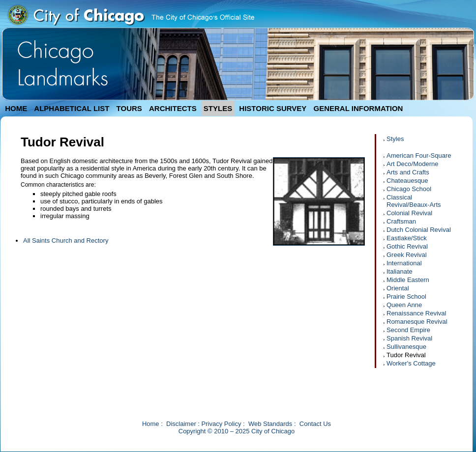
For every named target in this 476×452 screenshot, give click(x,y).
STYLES (218, 108)
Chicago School (409, 189)
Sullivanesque (406, 347)
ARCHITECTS (173, 108)
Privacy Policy (222, 424)
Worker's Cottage (411, 363)
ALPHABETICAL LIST (72, 108)
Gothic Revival (407, 246)
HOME (16, 108)
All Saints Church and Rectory (66, 240)
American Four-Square (419, 155)
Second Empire (408, 330)
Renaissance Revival (416, 313)
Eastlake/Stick (407, 238)
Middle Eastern (408, 280)
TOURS (129, 108)
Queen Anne (404, 305)
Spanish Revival (409, 338)
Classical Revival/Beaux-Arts (414, 201)
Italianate (400, 271)
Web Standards (270, 424)
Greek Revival (407, 255)
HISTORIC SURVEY (273, 108)
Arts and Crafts (408, 172)
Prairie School (406, 297)
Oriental (398, 288)
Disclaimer (181, 424)
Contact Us (315, 424)
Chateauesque (407, 181)
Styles (395, 139)
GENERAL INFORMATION (358, 108)
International (404, 263)
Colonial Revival (409, 213)
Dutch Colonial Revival (419, 230)
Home (151, 424)
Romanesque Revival (417, 322)
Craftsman (401, 221)
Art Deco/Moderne (413, 164)
